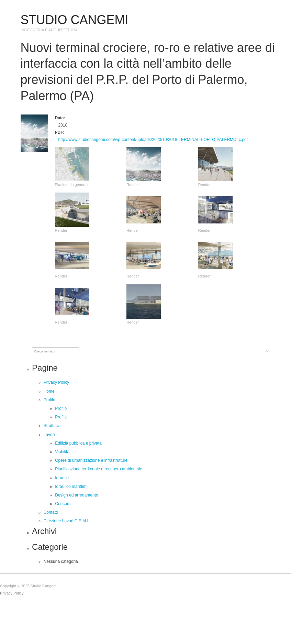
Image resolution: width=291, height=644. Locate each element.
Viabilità (62, 452)
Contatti (51, 512)
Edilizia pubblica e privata (78, 443)
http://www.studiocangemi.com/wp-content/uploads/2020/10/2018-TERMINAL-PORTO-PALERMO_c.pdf (153, 140)
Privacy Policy (57, 382)
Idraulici (62, 478)
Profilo (49, 400)
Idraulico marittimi (71, 487)
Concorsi (63, 504)
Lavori (49, 435)
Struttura (52, 426)
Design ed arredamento (76, 495)
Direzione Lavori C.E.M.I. (66, 521)
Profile (61, 417)
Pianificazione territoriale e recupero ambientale (98, 469)
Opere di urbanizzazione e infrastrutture (91, 460)
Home (49, 391)
